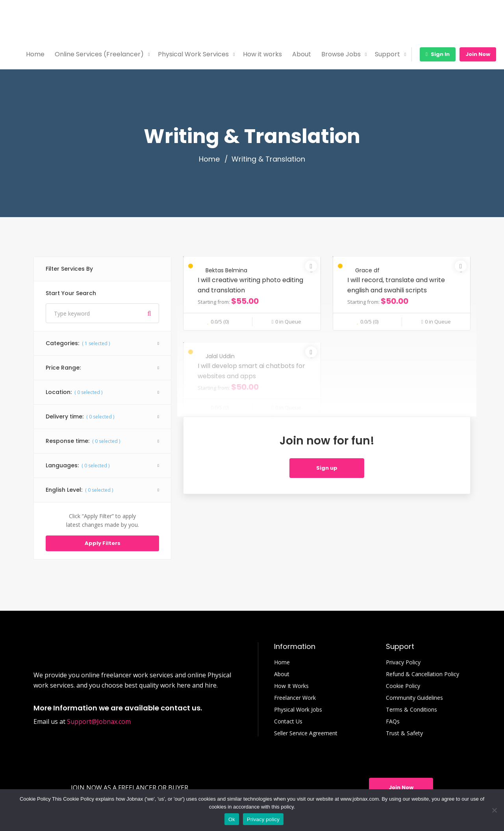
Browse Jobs (341, 54)
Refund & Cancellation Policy (422, 674)
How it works (262, 54)
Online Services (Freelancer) (99, 54)
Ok (232, 819)
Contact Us (288, 721)
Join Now (478, 54)
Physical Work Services (193, 54)
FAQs (393, 721)
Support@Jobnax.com (99, 721)
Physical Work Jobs (298, 710)
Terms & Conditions (411, 710)
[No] (494, 810)
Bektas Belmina (226, 270)
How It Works (291, 686)
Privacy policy (263, 819)
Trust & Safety (404, 733)
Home (35, 54)
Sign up (327, 468)
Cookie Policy (403, 686)
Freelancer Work (295, 698)
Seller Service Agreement (306, 733)
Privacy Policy (403, 662)
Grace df (367, 270)
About (302, 54)
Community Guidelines (414, 698)
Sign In (438, 54)
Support (387, 54)
